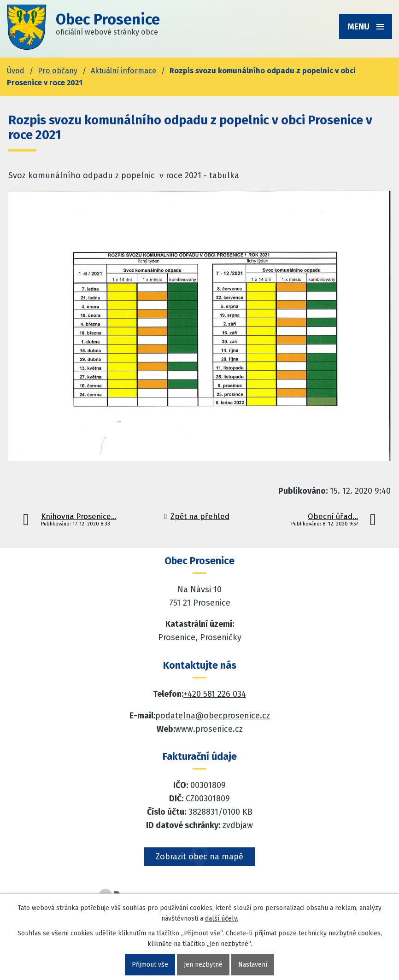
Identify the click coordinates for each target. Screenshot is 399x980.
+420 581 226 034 (215, 694)
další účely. (222, 919)
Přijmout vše (150, 965)
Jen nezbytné (203, 965)
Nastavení (253, 965)
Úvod (16, 71)
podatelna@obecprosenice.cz (213, 716)
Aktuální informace (123, 71)
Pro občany (58, 71)
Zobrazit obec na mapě (199, 857)
